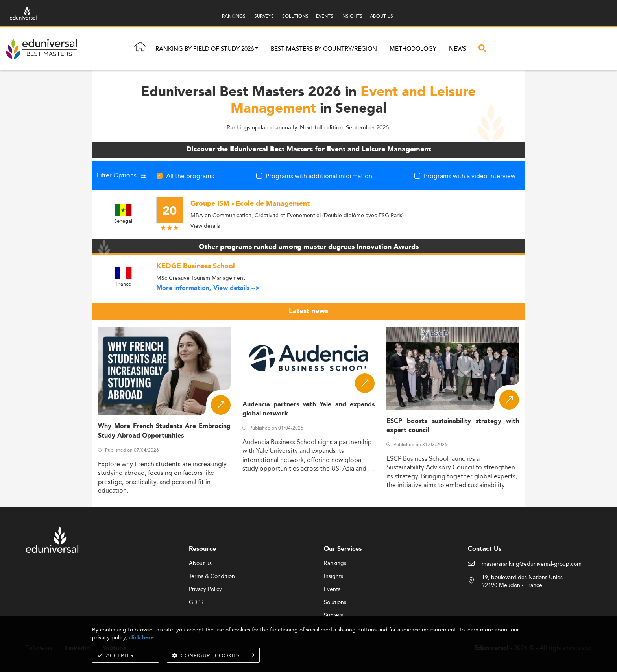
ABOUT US (381, 16)
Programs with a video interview (470, 176)
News (457, 49)
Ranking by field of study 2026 (205, 49)
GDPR (196, 602)
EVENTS (325, 16)
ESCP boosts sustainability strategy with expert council (453, 426)
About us (200, 563)
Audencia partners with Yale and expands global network (309, 409)
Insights (333, 576)
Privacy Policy (205, 589)
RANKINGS (234, 16)
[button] (257, 49)
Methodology (413, 49)
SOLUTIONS (295, 16)
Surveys (333, 615)
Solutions (335, 602)
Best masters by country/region (324, 49)
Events (332, 589)
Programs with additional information (319, 176)
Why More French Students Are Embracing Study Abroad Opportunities (164, 431)
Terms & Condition (212, 576)
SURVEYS (264, 16)
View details (205, 226)
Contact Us (485, 549)
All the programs (190, 176)
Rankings (335, 563)
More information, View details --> (208, 288)
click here (141, 638)
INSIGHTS (352, 16)
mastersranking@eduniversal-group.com (532, 564)
